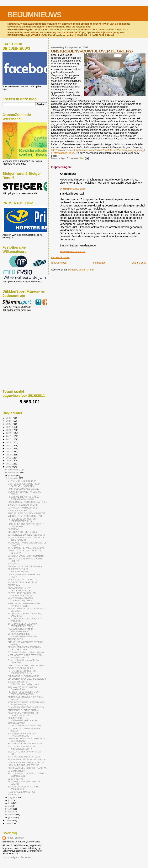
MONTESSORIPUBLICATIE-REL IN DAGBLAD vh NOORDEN (24, 485)
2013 (9, 455)
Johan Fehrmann (15, 838)
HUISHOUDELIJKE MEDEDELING (24, 489)
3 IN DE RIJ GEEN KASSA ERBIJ (23, 505)
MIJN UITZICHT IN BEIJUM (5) (22, 481)
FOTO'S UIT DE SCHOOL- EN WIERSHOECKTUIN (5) (22, 594)
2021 (9, 430)
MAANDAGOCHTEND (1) (19, 510)
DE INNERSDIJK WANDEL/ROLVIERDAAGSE (22, 719)
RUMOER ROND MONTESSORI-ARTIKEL (27, 502)
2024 (9, 421)
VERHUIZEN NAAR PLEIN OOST (23, 508)
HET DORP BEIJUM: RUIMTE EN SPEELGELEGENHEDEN (23, 693)
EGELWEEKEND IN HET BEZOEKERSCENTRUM (21, 589)
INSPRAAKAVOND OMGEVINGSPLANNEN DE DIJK (24, 724)
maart (12, 812)
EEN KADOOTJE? (16, 771)
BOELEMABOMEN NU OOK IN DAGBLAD (27, 768)
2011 (9, 461)
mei (11, 806)
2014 (9, 451)
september (14, 478)
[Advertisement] (20, 332)
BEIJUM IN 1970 (15, 779)
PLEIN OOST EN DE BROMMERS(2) (25, 567)
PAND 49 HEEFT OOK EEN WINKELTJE (26, 513)
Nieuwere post (59, 263)
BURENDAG (13, 529)
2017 (9, 442)
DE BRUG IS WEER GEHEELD (22, 580)
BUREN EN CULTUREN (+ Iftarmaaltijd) (26, 556)
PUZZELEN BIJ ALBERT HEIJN (22, 582)
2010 (9, 464)
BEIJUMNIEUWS (34, 15)
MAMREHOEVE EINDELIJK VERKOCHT (26, 535)
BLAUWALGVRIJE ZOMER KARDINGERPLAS (20, 630)
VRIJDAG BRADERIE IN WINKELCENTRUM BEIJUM (22, 635)
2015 (9, 448)
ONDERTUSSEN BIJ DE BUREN (23, 710)
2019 (9, 436)
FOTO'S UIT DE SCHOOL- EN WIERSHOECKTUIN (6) (22, 520)
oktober (12, 475)
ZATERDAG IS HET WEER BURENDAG (26, 548)
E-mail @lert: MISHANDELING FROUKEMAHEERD (22, 735)
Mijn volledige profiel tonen (17, 857)
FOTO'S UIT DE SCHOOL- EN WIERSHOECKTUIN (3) (22, 748)
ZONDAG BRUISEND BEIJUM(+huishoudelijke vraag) (23, 683)
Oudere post (139, 263)
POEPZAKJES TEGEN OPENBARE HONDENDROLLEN (24, 605)
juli (10, 800)
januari (12, 817)
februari (12, 815)
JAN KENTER (14, 795)
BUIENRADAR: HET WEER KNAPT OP (26, 762)
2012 (9, 458)
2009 (9, 467)
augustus (13, 797)
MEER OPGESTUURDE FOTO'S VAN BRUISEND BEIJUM (25, 656)
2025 (9, 418)
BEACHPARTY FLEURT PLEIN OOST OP (27, 760)
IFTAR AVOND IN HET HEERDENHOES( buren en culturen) (26, 703)
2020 (9, 433)
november (14, 473)
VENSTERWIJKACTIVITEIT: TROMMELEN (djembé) (21, 599)
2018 (9, 439)
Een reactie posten (60, 257)
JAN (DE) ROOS (15, 639)
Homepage (99, 263)
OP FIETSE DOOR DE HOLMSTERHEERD (18, 570)
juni (10, 803)
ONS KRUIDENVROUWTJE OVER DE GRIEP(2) (92, 51)
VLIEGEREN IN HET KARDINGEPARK (25, 516)
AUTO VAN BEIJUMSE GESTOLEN (24, 757)
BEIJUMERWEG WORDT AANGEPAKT (26, 744)
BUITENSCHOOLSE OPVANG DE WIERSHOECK (23, 788)
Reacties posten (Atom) (81, 270)
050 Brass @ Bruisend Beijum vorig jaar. (26, 652)
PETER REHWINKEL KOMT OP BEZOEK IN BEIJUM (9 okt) (27, 539)
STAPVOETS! (14, 564)
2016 (9, 445)
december (14, 470)
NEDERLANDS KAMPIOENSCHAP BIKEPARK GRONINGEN (24, 498)
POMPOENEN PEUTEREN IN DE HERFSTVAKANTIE (23, 714)
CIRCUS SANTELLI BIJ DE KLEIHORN (26, 665)
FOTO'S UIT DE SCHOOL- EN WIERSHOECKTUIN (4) (22, 672)
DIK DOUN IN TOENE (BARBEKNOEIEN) (27, 679)
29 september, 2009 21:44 (73, 251)
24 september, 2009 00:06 (73, 189)
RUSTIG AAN (14, 585)
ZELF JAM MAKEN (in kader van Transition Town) (23, 688)
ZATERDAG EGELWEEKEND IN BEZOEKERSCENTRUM (23, 625)
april (11, 809)
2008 (9, 820)
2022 (9, 427)
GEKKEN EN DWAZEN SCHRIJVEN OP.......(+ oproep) (24, 648)
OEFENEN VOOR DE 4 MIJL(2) (22, 532)
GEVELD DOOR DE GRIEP (20, 668)
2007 (9, 823)
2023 (9, 424)
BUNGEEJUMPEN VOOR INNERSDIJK (26, 707)
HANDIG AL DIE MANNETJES (22, 792)
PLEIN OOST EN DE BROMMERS (24, 676)
